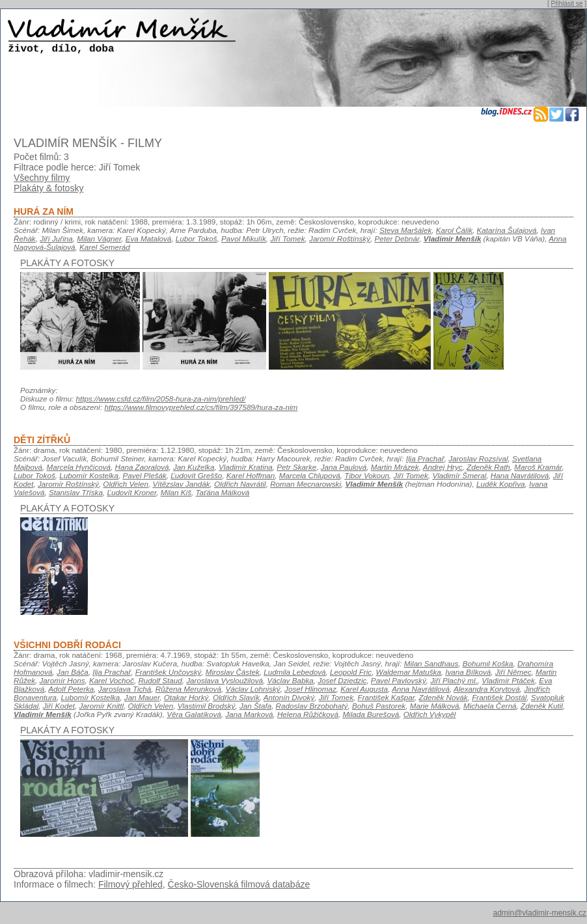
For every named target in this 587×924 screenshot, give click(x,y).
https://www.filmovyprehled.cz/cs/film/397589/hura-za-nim (201, 407)
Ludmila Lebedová (294, 672)
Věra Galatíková (194, 714)
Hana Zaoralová (142, 467)
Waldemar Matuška (409, 672)
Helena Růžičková (308, 714)
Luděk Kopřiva (501, 484)
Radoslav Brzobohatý (312, 706)
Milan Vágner (99, 238)
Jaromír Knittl (101, 706)
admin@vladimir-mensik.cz (539, 913)
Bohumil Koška (488, 663)
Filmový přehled (130, 884)
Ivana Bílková (468, 672)
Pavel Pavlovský (399, 680)
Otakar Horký (186, 697)
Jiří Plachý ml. (454, 680)
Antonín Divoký (289, 697)
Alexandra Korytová (487, 689)
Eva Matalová (149, 238)
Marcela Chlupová (310, 475)
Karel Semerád (105, 247)
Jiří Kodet (59, 706)
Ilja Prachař (425, 458)
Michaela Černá (490, 706)
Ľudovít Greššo (196, 475)
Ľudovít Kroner (131, 492)
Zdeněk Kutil (542, 706)
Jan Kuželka (194, 467)
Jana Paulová (344, 467)
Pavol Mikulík (244, 238)
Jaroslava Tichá (125, 689)
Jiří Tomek (287, 238)
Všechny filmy (42, 178)
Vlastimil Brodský (207, 706)
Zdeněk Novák (444, 697)
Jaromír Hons (62, 680)
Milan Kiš (176, 492)
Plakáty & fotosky (48, 188)
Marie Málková (435, 706)
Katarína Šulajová (507, 230)
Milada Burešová (371, 714)
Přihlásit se (567, 4)
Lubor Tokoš (197, 238)
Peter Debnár (397, 238)
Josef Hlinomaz (310, 689)
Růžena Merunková (188, 689)
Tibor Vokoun (367, 475)
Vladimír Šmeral (459, 475)
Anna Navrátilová (421, 689)
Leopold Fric (351, 672)
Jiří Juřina (56, 238)
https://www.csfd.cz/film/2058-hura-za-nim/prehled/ (161, 399)
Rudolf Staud (160, 680)
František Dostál (499, 697)
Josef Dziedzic (342, 680)
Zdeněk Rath (488, 467)
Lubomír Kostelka (89, 475)
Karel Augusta (364, 689)
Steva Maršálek (405, 230)
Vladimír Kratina (246, 467)
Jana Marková (249, 714)
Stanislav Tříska (76, 492)
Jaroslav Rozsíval (478, 458)
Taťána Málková (223, 492)
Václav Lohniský (253, 689)
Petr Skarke (296, 467)
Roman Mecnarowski (306, 484)
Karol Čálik (454, 230)
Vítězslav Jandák (181, 484)
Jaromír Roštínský (340, 238)
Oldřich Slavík (236, 697)
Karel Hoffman (251, 475)
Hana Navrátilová (520, 475)
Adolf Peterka (71, 689)
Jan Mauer (142, 697)
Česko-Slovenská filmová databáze (239, 884)
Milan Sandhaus (431, 663)
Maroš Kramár (538, 467)
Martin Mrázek (395, 467)
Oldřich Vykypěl (430, 714)
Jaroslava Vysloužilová (225, 680)
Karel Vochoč (112, 680)
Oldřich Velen (126, 484)
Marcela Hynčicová (79, 467)
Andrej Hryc (443, 467)
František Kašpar (386, 697)
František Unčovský (169, 672)
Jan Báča (73, 672)
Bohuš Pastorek (379, 706)
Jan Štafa (255, 706)
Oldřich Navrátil (240, 484)
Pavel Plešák (144, 475)
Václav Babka (290, 680)
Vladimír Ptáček (508, 680)
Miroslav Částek (233, 672)
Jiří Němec (513, 672)
